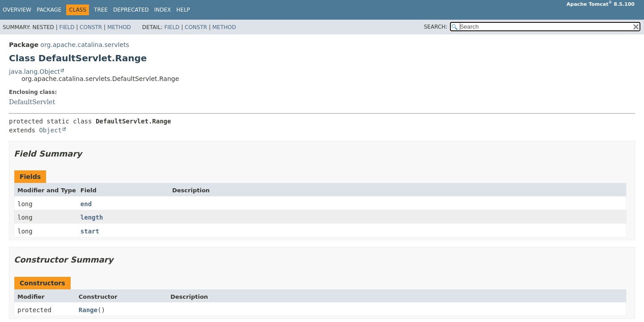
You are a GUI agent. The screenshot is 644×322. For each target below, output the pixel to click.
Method (119, 27)
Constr (91, 27)
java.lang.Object (34, 72)
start (90, 231)
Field (67, 27)
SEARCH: (436, 27)
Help (183, 10)
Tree (101, 10)
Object (50, 130)
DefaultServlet (32, 102)
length (92, 217)
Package (49, 10)
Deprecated (131, 10)
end (86, 204)
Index (163, 10)
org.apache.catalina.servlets (85, 45)
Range (88, 310)
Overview (17, 10)
